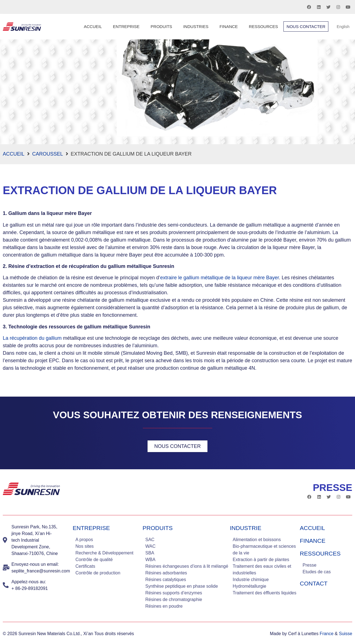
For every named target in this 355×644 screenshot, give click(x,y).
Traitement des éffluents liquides (264, 593)
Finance (229, 26)
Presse (310, 565)
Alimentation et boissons (257, 540)
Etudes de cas (317, 572)
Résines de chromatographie (174, 599)
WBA (150, 560)
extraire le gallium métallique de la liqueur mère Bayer (219, 278)
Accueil (93, 26)
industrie (246, 528)
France (327, 634)
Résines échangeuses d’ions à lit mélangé (187, 566)
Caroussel (48, 154)
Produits (161, 26)
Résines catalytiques (166, 580)
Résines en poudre (164, 606)
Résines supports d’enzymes (174, 593)
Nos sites (85, 546)
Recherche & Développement (104, 553)
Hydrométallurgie (249, 586)
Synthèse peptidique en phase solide (182, 586)
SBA (150, 553)
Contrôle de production (98, 573)
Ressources (263, 26)
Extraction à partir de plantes (261, 560)
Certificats (85, 566)
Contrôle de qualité (94, 560)
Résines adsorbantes (166, 573)
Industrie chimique (251, 580)
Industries (196, 26)
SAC (150, 540)
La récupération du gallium (32, 338)
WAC (150, 546)
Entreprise (126, 26)
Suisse (346, 634)
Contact (314, 583)
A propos (84, 540)
